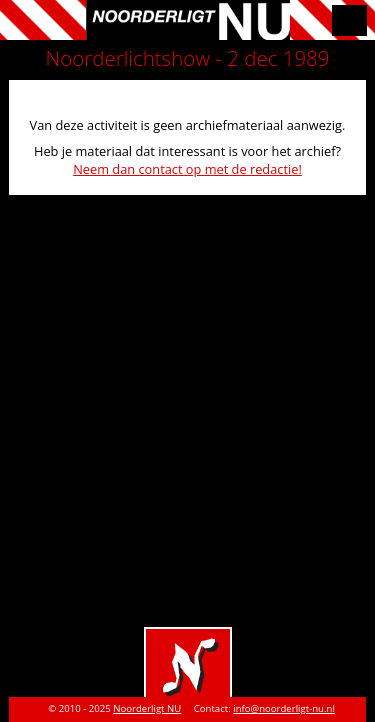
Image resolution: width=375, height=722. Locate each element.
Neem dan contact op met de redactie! (187, 169)
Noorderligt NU (147, 708)
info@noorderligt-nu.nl (284, 708)
